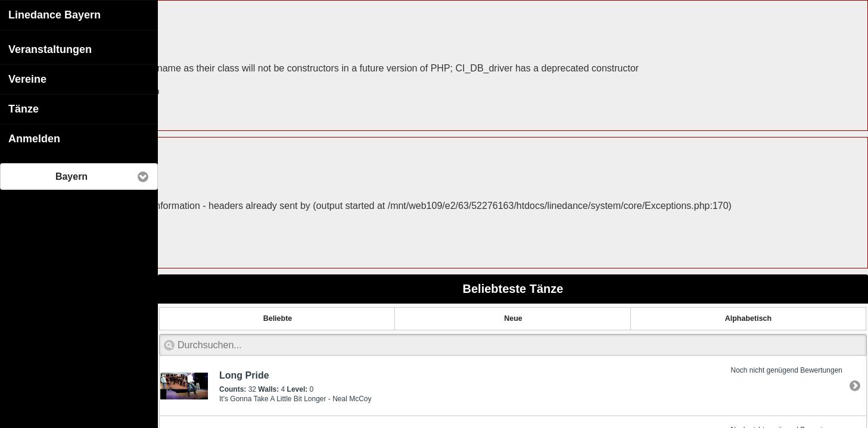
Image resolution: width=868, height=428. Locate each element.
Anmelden (34, 138)
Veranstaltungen (50, 49)
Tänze (24, 108)
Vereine (27, 79)
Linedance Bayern (55, 14)
